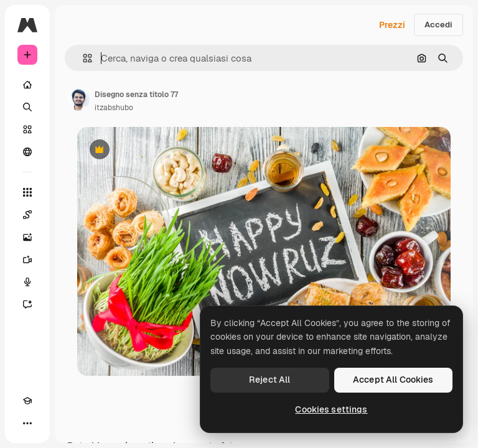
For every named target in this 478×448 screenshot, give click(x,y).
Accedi (438, 25)
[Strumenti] (27, 192)
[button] (82, 58)
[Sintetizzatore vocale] (27, 282)
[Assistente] (27, 304)
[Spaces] (27, 215)
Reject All (269, 380)
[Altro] (27, 423)
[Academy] (27, 401)
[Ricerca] (27, 107)
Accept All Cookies (393, 380)
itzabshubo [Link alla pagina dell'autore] (114, 108)
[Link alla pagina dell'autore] (78, 100)
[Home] (27, 85)
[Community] (27, 152)
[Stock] (27, 129)
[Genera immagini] (27, 237)
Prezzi (392, 25)
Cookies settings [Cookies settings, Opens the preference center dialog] (331, 409)
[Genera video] (27, 259)
